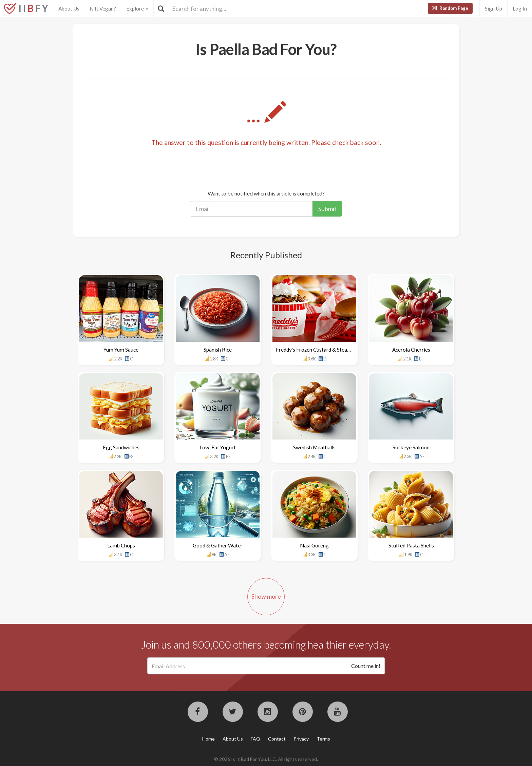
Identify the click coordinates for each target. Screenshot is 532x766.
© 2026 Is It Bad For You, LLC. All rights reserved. (266, 759)
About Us (69, 8)
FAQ (255, 739)
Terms (323, 739)
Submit (327, 209)
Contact (277, 739)
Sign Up (493, 8)
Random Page (450, 8)
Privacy (301, 739)
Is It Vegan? (103, 8)
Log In (520, 8)
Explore (137, 8)
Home (208, 739)
